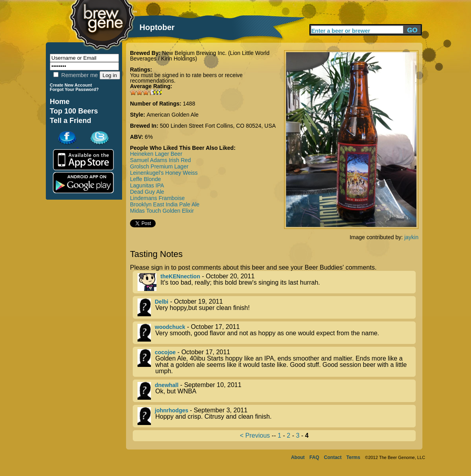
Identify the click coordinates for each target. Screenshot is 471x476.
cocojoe (165, 352)
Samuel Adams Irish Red (160, 160)
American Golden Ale (173, 115)
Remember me (75, 75)
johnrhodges (172, 410)
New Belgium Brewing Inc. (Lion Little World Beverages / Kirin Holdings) (200, 56)
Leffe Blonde (145, 179)
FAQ (314, 457)
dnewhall (167, 385)
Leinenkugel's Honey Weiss (164, 173)
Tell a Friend (71, 121)
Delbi (162, 302)
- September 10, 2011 (277, 391)
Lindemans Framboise (157, 198)
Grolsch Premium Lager (159, 166)
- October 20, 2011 (277, 282)
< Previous (255, 435)
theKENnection (180, 276)
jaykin (411, 237)
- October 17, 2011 (277, 333)
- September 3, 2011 (277, 416)
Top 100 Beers (74, 111)
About (298, 457)
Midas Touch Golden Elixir (162, 211)
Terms (353, 457)
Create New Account (71, 85)
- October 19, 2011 (277, 307)
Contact (333, 457)
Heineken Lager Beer (156, 154)
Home (60, 102)
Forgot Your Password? (74, 89)
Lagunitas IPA (147, 185)
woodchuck (170, 327)
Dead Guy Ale (147, 192)
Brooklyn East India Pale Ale (165, 204)
